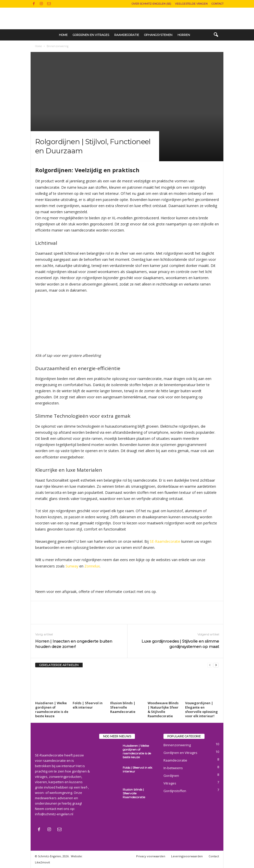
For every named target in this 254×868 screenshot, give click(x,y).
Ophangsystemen (158, 35)
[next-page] (216, 665)
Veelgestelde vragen (191, 4)
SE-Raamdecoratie (165, 541)
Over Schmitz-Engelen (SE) (151, 4)
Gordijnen (171, 776)
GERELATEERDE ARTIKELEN (59, 665)
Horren (184, 35)
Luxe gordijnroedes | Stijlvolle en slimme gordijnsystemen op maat (180, 644)
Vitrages (170, 783)
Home (63, 35)
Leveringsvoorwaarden (187, 856)
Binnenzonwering (177, 745)
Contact (217, 4)
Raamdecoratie (127, 35)
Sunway (72, 566)
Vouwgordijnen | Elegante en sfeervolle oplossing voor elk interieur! (201, 709)
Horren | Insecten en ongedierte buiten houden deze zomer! (74, 644)
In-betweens (173, 768)
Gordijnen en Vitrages (91, 35)
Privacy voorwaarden (151, 856)
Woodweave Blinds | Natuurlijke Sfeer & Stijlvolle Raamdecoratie (163, 709)
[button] (216, 35)
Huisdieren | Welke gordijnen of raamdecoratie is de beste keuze (52, 709)
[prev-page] (210, 665)
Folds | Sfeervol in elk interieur (88, 705)
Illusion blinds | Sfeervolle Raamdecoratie (123, 707)
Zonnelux (92, 566)
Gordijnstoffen (175, 791)
